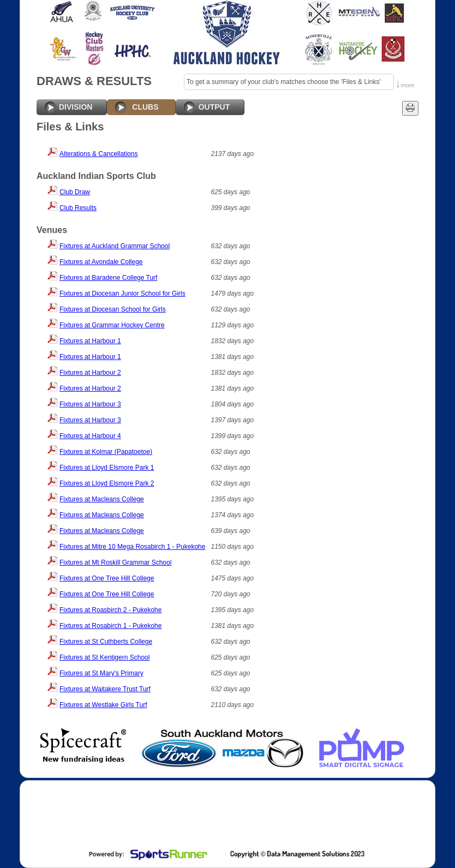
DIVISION (76, 107)
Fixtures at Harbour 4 (90, 436)
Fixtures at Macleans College (102, 499)
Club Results (78, 208)
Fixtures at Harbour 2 (90, 373)
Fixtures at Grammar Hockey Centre (112, 325)
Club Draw (75, 192)
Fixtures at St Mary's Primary (101, 673)
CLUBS (145, 107)
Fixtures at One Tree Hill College (107, 578)
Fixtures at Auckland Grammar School (115, 246)
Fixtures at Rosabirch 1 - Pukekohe (110, 626)
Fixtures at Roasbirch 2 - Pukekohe (110, 610)
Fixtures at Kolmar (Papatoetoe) (106, 452)
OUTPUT (214, 107)
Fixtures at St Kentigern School (104, 657)
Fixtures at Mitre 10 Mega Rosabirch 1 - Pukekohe (132, 547)
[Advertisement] (226, 816)
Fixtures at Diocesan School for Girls (113, 309)
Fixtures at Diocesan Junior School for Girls (122, 294)
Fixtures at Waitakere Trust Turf (105, 689)
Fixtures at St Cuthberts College (106, 642)
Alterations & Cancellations (98, 154)
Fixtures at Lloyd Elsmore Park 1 (107, 468)
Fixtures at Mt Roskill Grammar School (115, 562)
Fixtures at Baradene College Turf (108, 278)
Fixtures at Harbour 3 (90, 404)
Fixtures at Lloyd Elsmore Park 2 (107, 483)
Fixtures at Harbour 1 (90, 341)
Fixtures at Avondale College (101, 262)
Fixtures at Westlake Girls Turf (103, 705)
